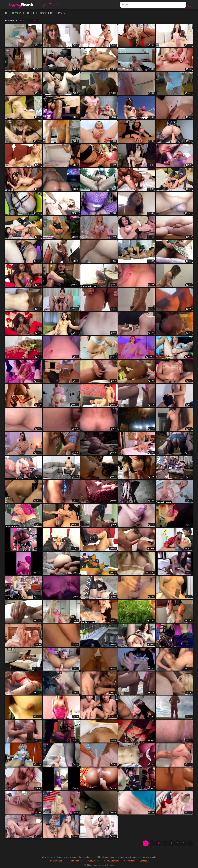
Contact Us (145, 861)
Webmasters (129, 861)
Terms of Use (76, 861)
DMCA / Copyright (111, 861)
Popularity (25, 20)
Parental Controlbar (57, 861)
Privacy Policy (93, 861)
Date (35, 20)
